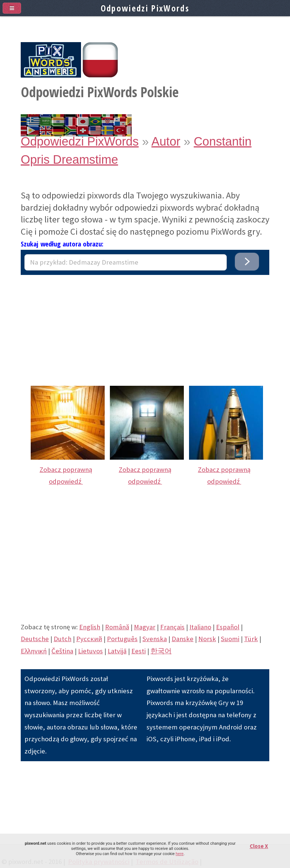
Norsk (207, 639)
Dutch (63, 639)
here (180, 854)
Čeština (62, 651)
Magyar (145, 627)
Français (172, 627)
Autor (166, 141)
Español (228, 627)
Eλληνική (34, 651)
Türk (251, 639)
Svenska (155, 639)
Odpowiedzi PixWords (80, 141)
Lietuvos (90, 651)
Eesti (139, 651)
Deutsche (35, 639)
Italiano (200, 627)
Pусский (89, 639)
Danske (183, 639)
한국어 (161, 651)
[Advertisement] (145, 327)
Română (117, 627)
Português (122, 639)
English (90, 627)
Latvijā (117, 651)
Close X (259, 846)
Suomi (230, 639)
